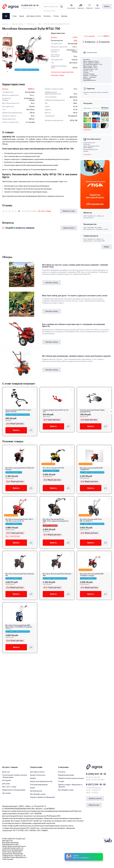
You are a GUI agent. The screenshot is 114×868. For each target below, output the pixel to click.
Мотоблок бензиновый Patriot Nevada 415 (20, 575)
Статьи (56, 16)
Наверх (106, 247)
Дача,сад (5, 24)
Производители (36, 791)
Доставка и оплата (34, 16)
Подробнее (87, 130)
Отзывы (61, 781)
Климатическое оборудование (14, 790)
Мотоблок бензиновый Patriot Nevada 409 (57, 575)
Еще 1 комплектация (13, 536)
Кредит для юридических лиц (41, 781)
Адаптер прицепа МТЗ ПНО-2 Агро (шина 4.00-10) (18, 411)
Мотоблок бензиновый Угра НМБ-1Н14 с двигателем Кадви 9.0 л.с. (56, 521)
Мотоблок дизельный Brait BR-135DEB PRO (92, 469)
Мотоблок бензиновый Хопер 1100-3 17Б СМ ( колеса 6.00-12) (19, 520)
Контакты (47, 16)
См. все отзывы (44, 211)
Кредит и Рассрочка (38, 775)
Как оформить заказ (38, 794)
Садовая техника (18, 24)
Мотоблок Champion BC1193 (53, 468)
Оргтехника (7, 793)
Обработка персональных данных (71, 778)
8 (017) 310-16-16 (96, 784)
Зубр (39, 24)
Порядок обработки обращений (42, 797)
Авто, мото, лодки (9, 787)
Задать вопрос (69, 228)
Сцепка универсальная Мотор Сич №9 (56, 411)
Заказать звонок (95, 798)
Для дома (6, 784)
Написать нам (94, 805)
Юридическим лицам (66, 775)
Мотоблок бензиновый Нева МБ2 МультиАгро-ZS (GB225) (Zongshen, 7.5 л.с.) (19, 627)
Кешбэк (33, 778)
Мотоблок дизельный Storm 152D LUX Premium (20, 469)
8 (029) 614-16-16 (96, 774)
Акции (22, 16)
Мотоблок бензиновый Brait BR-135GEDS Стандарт (92, 575)
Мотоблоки (30, 24)
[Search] (61, 6)
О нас (15, 16)
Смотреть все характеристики (62, 72)
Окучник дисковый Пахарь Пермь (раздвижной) (92, 411)
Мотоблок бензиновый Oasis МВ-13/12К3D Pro (91, 520)
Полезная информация (39, 785)
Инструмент (7, 780)
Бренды (64, 16)
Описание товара (58, 75)
